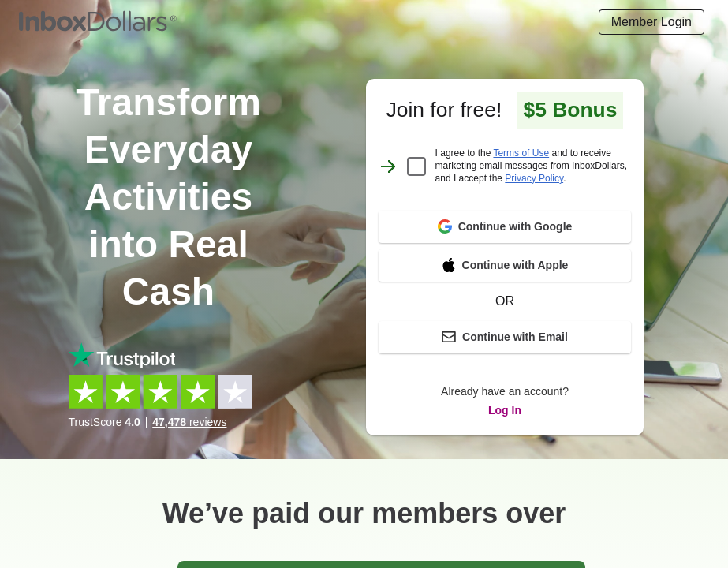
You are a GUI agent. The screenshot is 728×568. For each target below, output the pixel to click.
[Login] (651, 22)
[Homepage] (98, 22)
